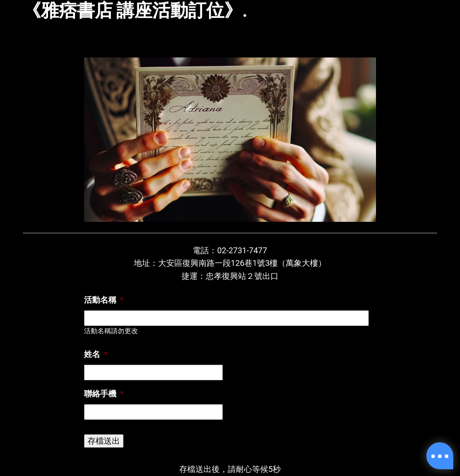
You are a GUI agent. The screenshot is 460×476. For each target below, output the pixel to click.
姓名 (96, 354)
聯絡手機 (104, 394)
